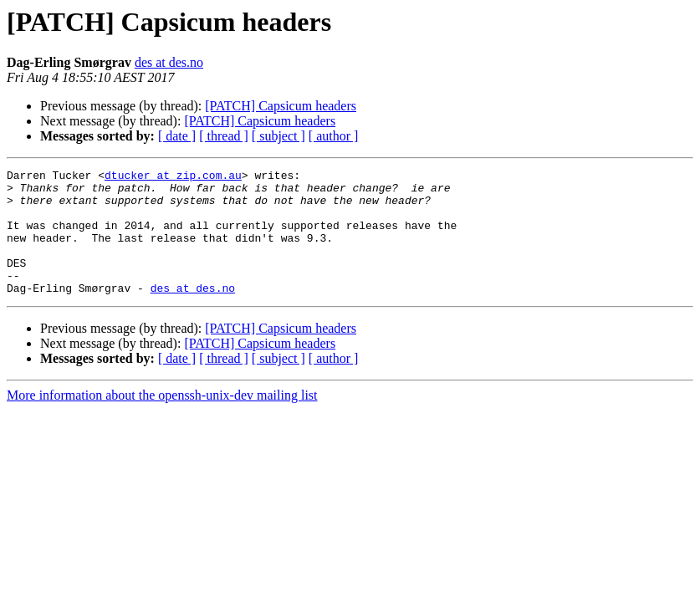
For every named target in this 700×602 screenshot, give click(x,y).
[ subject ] (278, 136)
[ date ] (177, 136)
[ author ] (334, 136)
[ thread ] (224, 136)
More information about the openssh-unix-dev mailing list (162, 420)
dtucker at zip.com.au (173, 177)
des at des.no (169, 62)
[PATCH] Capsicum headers (281, 106)
